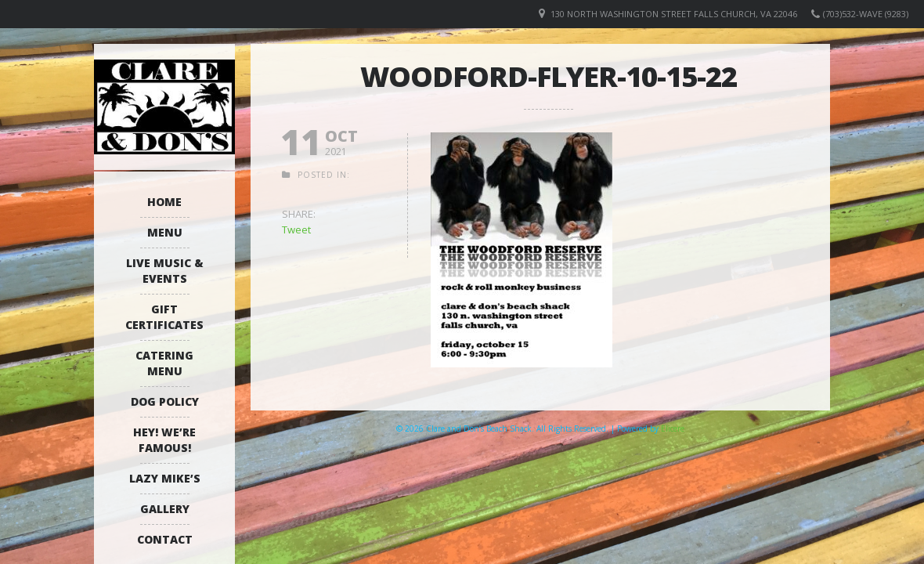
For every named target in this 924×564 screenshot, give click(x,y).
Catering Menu (164, 363)
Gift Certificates (164, 317)
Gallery (165, 509)
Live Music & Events (165, 271)
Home (164, 202)
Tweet (296, 230)
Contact (165, 539)
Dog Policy (165, 401)
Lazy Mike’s (165, 478)
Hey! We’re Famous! (164, 440)
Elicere (673, 428)
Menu (165, 232)
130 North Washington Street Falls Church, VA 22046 (674, 14)
